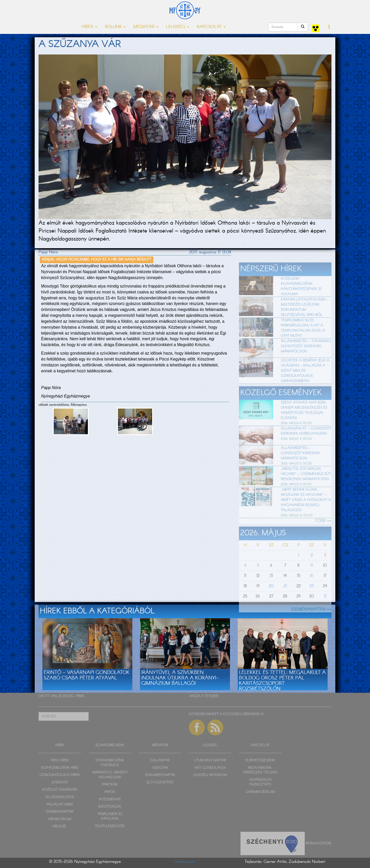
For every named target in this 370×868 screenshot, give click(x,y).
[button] (329, 27)
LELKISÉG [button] (178, 27)
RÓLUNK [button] (115, 27)
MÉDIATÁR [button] (146, 27)
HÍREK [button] (89, 27)
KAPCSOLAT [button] (211, 27)
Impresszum (185, 862)
